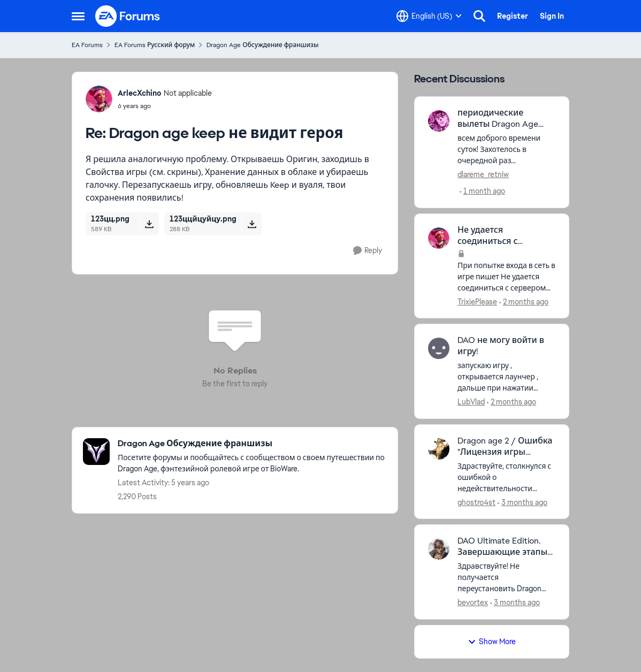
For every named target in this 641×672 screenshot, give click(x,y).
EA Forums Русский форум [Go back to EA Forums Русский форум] (155, 45)
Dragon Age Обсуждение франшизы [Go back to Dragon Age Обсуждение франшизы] (262, 45)
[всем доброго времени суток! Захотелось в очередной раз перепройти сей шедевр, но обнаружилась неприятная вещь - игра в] (506, 150)
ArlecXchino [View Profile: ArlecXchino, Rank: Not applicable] (139, 93)
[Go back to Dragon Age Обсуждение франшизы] (252, 444)
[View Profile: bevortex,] (439, 549)
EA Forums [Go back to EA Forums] (87, 45)
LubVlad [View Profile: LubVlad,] (471, 402)
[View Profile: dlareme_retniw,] (439, 121)
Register (513, 16)
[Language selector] (429, 16)
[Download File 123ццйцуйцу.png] (252, 224)
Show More (492, 642)
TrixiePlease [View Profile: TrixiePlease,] (477, 301)
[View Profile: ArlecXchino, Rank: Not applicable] (99, 99)
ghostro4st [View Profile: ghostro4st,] (476, 502)
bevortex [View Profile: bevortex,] (473, 602)
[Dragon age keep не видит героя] (165, 106)
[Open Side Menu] (78, 16)
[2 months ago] (524, 301)
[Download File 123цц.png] (149, 224)
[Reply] (368, 251)
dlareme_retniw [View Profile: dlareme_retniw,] (483, 174)
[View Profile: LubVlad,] (439, 348)
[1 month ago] (482, 191)
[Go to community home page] (128, 16)
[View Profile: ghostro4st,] (439, 449)
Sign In (552, 16)
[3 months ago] (522, 502)
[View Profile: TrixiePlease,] (439, 238)
